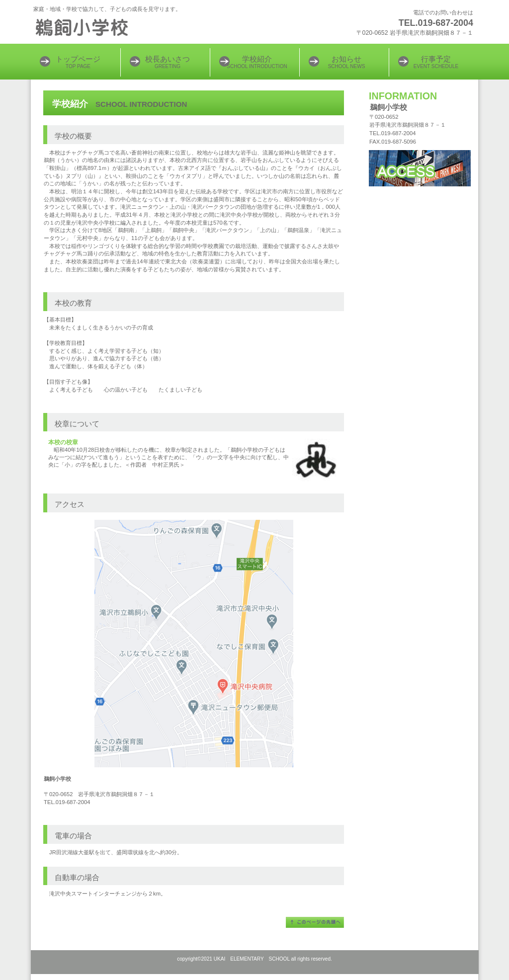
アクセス (420, 168)
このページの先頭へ (315, 922)
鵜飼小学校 (155, 27)
